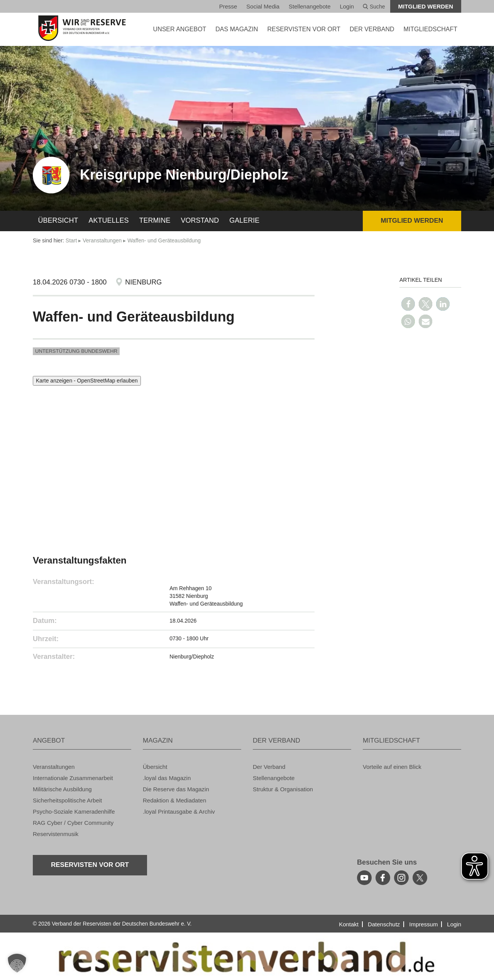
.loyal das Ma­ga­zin (167, 778)
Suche (374, 7)
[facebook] (383, 878)
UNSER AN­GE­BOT (180, 29)
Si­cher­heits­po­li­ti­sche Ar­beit (67, 800)
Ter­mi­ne (155, 220)
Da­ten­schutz (384, 924)
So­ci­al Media (263, 6)
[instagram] (401, 878)
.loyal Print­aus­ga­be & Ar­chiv (179, 812)
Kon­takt (349, 924)
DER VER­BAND (372, 29)
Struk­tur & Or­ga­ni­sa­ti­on (283, 789)
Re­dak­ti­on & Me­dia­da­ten (174, 800)
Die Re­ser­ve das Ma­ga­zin (176, 789)
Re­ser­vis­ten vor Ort (304, 29)
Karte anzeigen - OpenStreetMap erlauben (87, 381)
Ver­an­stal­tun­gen (102, 240)
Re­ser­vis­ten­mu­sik (56, 834)
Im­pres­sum (423, 924)
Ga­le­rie (244, 220)
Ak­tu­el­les (109, 220)
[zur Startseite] (82, 28)
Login (347, 6)
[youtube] (364, 878)
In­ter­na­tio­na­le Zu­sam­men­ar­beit (73, 778)
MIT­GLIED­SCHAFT (430, 29)
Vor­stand (200, 220)
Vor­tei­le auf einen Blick (392, 767)
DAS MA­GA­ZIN (237, 29)
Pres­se (228, 6)
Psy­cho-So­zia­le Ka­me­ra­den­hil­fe (74, 812)
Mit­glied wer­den (426, 6)
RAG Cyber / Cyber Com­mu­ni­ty (73, 823)
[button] (408, 304)
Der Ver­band (269, 767)
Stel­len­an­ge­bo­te (310, 6)
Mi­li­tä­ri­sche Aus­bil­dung (62, 789)
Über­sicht (58, 220)
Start (71, 240)
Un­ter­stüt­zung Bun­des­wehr (76, 351)
